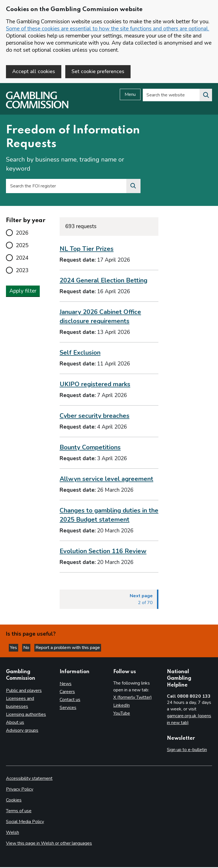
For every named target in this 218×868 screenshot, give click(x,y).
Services (68, 708)
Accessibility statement (29, 779)
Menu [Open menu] (130, 95)
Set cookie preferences (98, 71)
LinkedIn (121, 706)
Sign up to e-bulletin (187, 751)
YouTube (122, 714)
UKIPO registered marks (95, 385)
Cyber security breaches (95, 417)
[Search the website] (206, 96)
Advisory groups (22, 731)
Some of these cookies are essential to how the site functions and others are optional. (108, 29)
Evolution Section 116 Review (103, 552)
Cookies (14, 801)
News (66, 685)
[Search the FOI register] (133, 187)
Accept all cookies (34, 71)
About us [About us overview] (15, 723)
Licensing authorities (26, 715)
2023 (22, 271)
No (27, 648)
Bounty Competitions (90, 448)
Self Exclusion (80, 354)
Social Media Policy (25, 822)
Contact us (70, 700)
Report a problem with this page (68, 648)
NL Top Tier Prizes (87, 250)
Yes (14, 648)
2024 (22, 259)
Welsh (12, 833)
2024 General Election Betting (103, 281)
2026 (22, 234)
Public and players (24, 691)
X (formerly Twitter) (133, 698)
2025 (22, 246)
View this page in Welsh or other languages (49, 844)
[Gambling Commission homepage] (37, 108)
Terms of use (19, 812)
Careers (67, 693)
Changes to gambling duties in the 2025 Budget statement (109, 516)
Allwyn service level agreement (106, 480)
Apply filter (23, 292)
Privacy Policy (20, 790)
